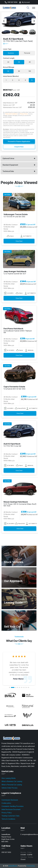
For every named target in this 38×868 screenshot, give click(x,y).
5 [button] (19, 687)
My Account (26, 2)
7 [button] (23, 687)
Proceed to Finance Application (19, 141)
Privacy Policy (24, 114)
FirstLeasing (31, 866)
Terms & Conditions (8, 819)
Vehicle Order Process (9, 788)
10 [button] (29, 687)
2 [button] (13, 687)
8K (19, 71)
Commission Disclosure (10, 800)
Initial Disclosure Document (11, 809)
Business (11, 53)
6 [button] (21, 687)
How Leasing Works (9, 778)
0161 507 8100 (12, 2)
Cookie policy (6, 803)
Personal (27, 53)
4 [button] (18, 687)
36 (19, 62)
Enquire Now (19, 147)
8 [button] (25, 687)
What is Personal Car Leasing (12, 785)
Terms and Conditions (11, 114)
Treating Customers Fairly (10, 816)
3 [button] (16, 687)
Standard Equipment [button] (10, 165)
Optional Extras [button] (8, 158)
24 (8, 62)
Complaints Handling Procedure (13, 806)
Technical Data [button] (8, 171)
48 (30, 62)
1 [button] (9, 687)
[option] (19, 21)
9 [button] (27, 687)
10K (30, 71)
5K (8, 71)
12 (32, 80)
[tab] (19, 159)
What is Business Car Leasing (12, 781)
